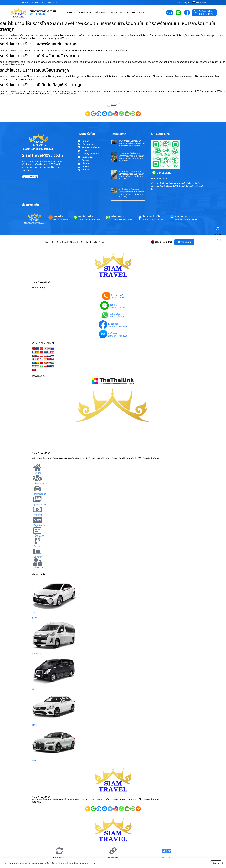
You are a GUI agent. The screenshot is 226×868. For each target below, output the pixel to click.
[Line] (93, 114)
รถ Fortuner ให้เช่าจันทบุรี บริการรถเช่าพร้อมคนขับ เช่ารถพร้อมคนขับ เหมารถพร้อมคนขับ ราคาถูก (131, 157)
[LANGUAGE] (167, 851)
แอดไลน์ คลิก (86, 217)
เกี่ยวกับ (142, 13)
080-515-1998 (206, 14)
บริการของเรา (84, 13)
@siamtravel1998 (118, 308)
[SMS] (133, 114)
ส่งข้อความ (181, 217)
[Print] (138, 114)
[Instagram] (116, 114)
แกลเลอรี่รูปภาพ (128, 13)
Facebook (113, 324)
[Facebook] (99, 114)
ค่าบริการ (113, 13)
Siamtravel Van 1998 (154, 220)
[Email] (127, 114)
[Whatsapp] (121, 114)
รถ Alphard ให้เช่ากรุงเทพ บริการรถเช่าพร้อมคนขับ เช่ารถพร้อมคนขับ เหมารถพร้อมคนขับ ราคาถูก (131, 175)
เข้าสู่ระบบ (187, 3)
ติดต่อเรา (178, 3)
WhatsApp (117, 217)
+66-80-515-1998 (118, 317)
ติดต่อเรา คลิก (205, 11)
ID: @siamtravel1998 (89, 220)
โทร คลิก (58, 217)
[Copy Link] (88, 114)
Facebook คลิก (151, 217)
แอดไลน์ (113, 305)
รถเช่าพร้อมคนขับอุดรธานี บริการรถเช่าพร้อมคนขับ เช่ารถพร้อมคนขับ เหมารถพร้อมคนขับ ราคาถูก (131, 193)
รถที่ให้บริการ (100, 13)
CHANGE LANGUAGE (164, 242)
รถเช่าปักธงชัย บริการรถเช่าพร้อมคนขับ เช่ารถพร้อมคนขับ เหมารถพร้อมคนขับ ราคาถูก (131, 143)
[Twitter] (110, 114)
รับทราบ (214, 863)
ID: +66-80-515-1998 (122, 220)
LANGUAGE (201, 3)
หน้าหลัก (71, 13)
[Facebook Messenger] (105, 114)
